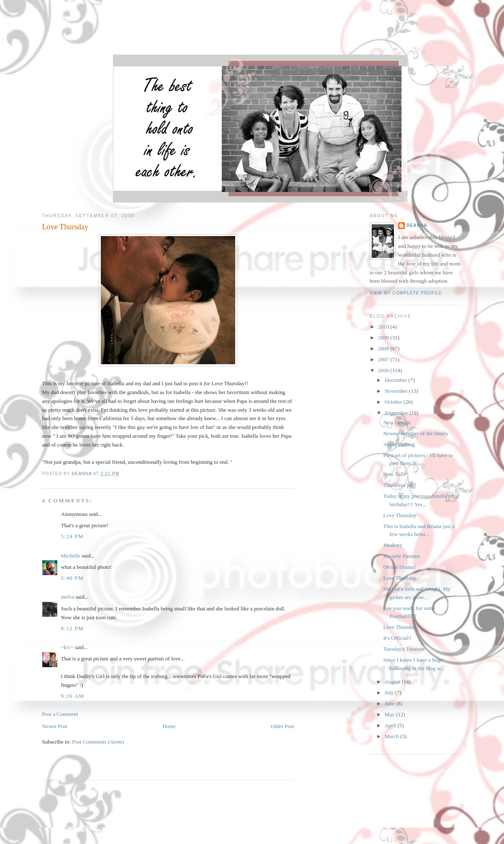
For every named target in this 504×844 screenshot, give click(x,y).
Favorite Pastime (402, 556)
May (390, 714)
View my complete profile (406, 293)
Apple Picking (399, 444)
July (390, 693)
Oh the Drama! (399, 567)
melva (68, 597)
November (397, 391)
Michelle (71, 556)
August (393, 682)
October (394, 402)
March (392, 736)
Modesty (393, 545)
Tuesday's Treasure (404, 649)
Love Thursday (400, 515)
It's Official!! (397, 638)
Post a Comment (60, 714)
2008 (384, 348)
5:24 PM (72, 536)
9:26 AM (73, 696)
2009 (384, 338)
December (397, 380)
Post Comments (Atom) (98, 742)
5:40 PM (72, 578)
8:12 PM (72, 628)
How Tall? (394, 474)
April (391, 725)
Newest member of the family (416, 433)
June (390, 703)
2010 (384, 327)
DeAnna (417, 225)
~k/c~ (67, 647)
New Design (397, 422)
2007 (384, 359)
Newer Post (55, 726)
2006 (384, 370)
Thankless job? (399, 485)
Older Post (282, 726)
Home (169, 726)
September (397, 413)
